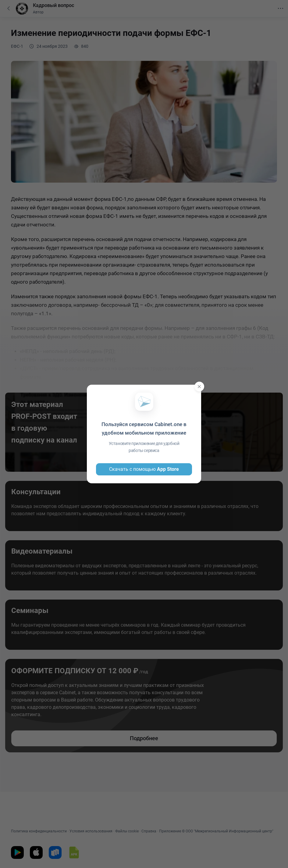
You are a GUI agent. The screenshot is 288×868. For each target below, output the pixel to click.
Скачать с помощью (144, 469)
